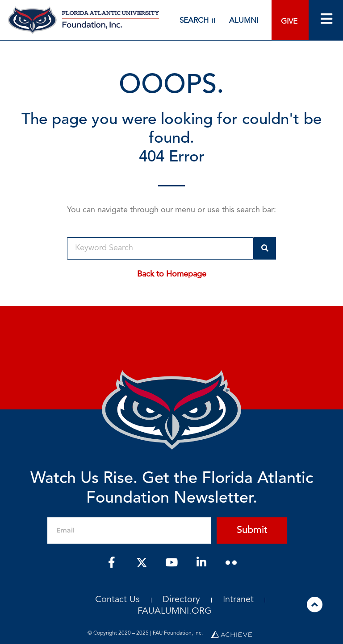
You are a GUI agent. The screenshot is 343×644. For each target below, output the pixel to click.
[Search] (265, 248)
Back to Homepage (172, 274)
